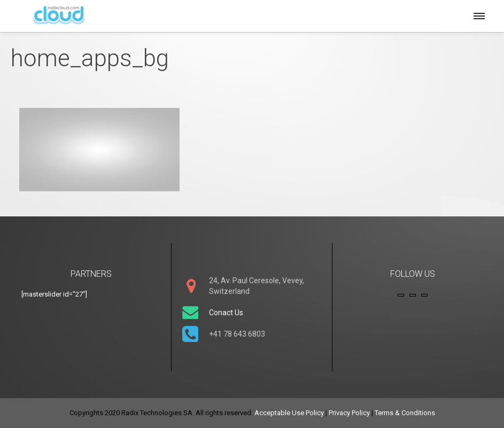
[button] (478, 14)
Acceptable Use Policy (289, 413)
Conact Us (226, 313)
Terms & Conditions (405, 413)
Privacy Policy (349, 413)
